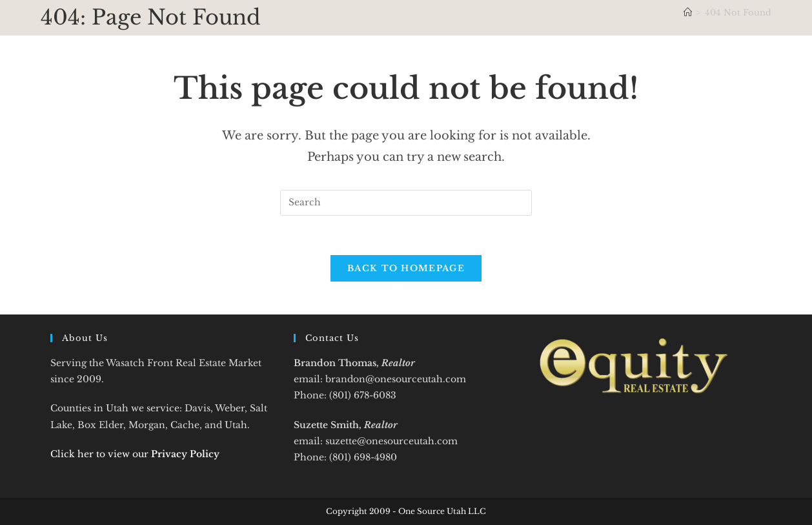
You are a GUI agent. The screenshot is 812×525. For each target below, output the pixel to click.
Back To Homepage (406, 268)
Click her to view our (135, 454)
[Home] (688, 13)
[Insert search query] (406, 203)
